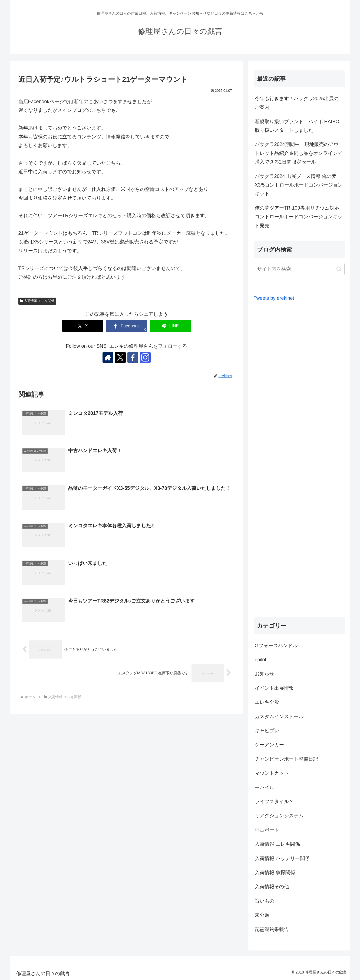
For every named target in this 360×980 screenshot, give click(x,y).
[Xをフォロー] (120, 357)
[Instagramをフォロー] (145, 357)
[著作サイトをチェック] (108, 357)
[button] (339, 269)
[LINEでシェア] (170, 326)
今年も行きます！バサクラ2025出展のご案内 (297, 103)
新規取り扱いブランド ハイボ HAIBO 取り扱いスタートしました (300, 126)
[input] (299, 269)
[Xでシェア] (83, 326)
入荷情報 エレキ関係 (37, 301)
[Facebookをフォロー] (133, 357)
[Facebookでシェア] (127, 326)
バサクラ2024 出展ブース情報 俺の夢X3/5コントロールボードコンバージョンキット (299, 185)
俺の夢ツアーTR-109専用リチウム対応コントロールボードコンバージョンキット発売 (299, 217)
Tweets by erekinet (274, 298)
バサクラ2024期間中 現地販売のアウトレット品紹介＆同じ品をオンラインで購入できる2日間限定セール (299, 153)
